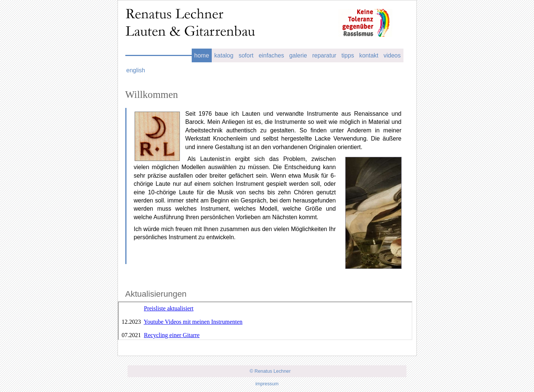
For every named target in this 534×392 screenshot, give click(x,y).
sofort (246, 55)
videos (392, 55)
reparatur (324, 55)
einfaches (271, 55)
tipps (348, 55)
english (136, 70)
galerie (298, 55)
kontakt (369, 55)
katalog (224, 55)
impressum (267, 384)
